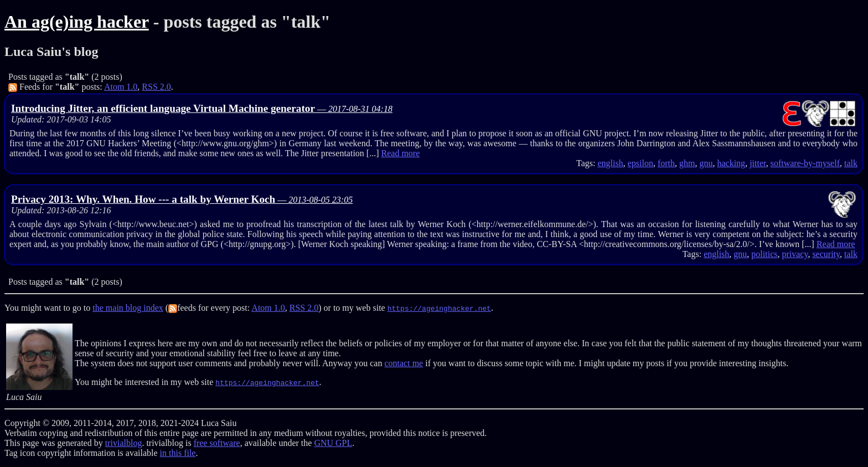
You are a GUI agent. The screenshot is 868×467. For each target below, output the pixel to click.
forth (666, 163)
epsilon (640, 163)
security (826, 254)
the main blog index (128, 308)
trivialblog (124, 443)
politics (764, 254)
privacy (795, 254)
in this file (178, 453)
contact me (404, 363)
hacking (731, 163)
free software (217, 443)
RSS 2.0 (156, 87)
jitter (758, 163)
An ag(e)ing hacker (77, 22)
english (610, 163)
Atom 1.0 (121, 87)
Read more (401, 153)
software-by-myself (805, 163)
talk (851, 163)
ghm (687, 163)
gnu (706, 163)
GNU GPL (333, 443)
